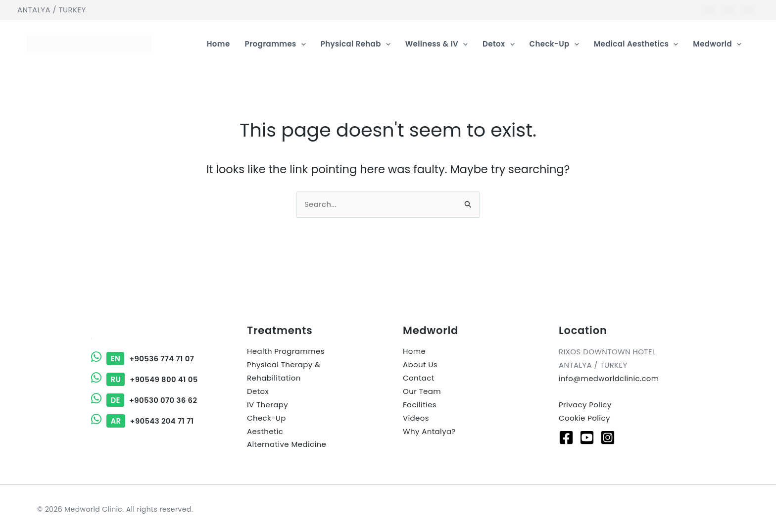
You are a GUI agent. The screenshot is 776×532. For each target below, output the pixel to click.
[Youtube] (587, 437)
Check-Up (267, 418)
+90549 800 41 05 (145, 379)
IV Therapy (267, 405)
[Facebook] (566, 437)
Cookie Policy (584, 418)
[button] (301, 44)
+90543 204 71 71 (143, 419)
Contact (419, 378)
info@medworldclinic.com (609, 378)
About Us (420, 365)
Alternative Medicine (287, 445)
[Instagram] (608, 437)
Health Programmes (286, 352)
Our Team (422, 392)
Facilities (420, 405)
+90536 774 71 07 (143, 359)
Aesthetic (265, 432)
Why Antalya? (429, 432)
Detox (258, 392)
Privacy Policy (585, 405)
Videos (416, 418)
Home (414, 352)
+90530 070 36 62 (145, 399)
